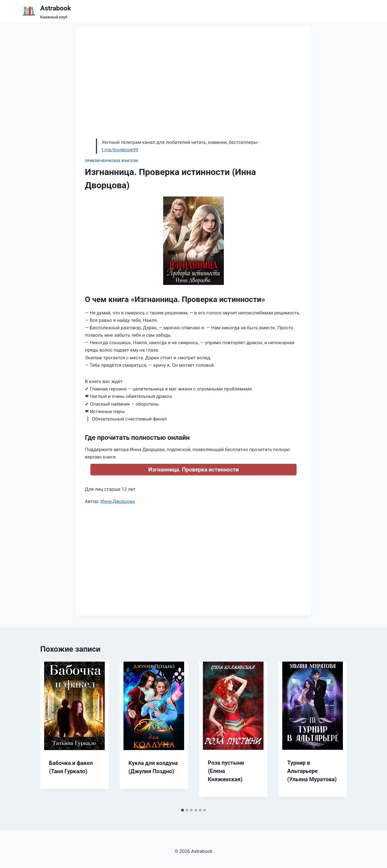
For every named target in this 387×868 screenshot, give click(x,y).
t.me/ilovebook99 (120, 150)
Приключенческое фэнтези (111, 161)
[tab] (182, 810)
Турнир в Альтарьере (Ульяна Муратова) (312, 771)
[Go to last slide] (50, 734)
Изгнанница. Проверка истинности (193, 470)
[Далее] (337, 734)
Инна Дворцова (118, 501)
